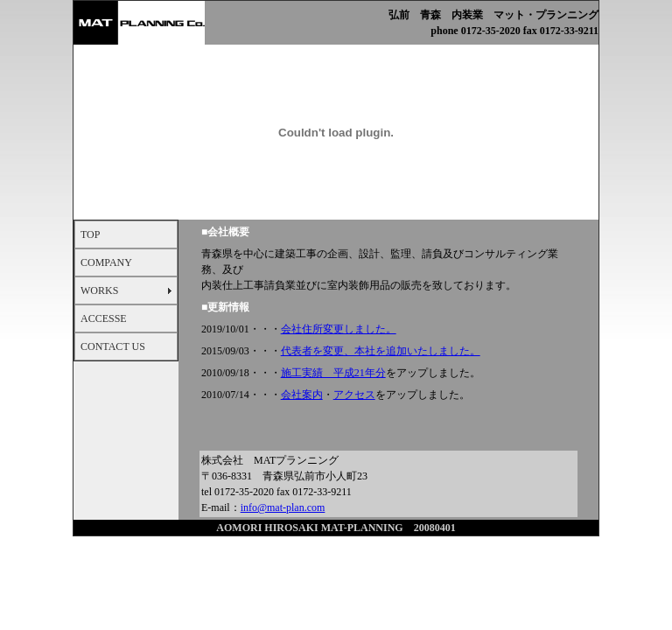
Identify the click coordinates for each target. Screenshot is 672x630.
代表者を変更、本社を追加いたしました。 (381, 351)
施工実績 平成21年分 (333, 373)
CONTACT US (113, 346)
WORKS (99, 290)
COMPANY (106, 262)
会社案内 (302, 395)
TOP (90, 234)
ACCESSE (104, 318)
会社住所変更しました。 (339, 329)
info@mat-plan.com (283, 507)
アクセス (354, 395)
